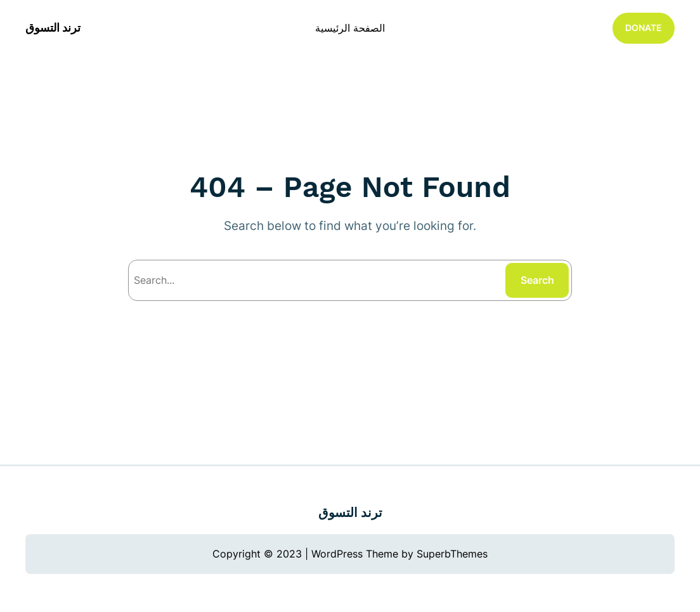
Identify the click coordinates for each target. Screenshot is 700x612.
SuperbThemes (452, 554)
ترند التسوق (53, 28)
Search (537, 280)
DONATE (644, 28)
